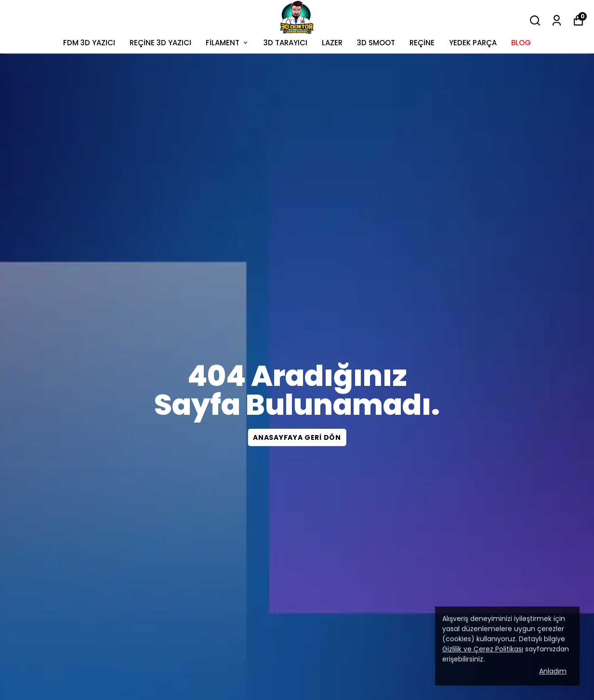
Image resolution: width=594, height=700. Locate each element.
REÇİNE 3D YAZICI (160, 43)
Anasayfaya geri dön (297, 437)
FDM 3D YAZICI (89, 43)
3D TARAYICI (285, 43)
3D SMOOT (376, 43)
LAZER (332, 43)
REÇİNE (422, 43)
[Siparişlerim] (557, 20)
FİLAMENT (227, 43)
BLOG (521, 43)
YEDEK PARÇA (473, 43)
